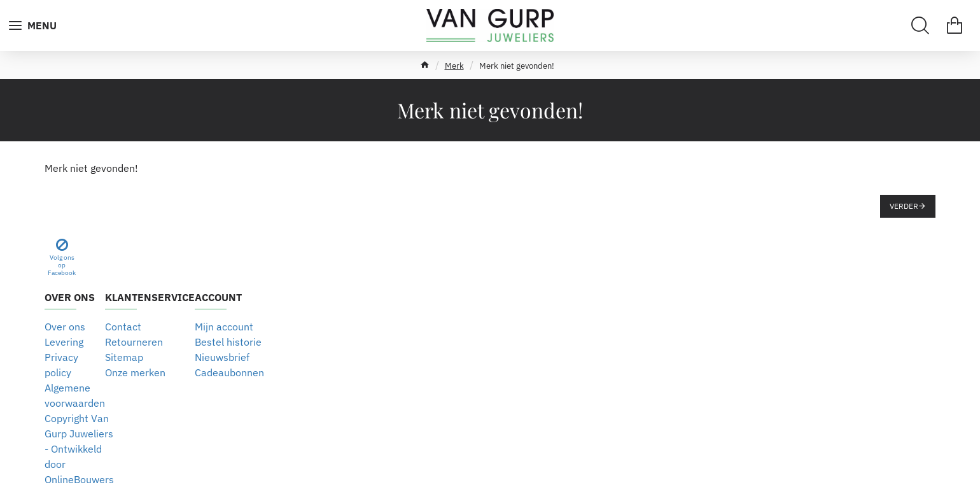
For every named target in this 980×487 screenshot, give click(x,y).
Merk (454, 66)
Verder (904, 206)
